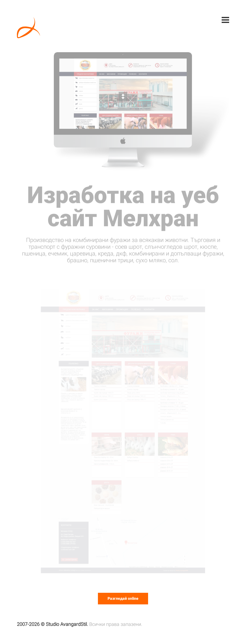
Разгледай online (123, 598)
